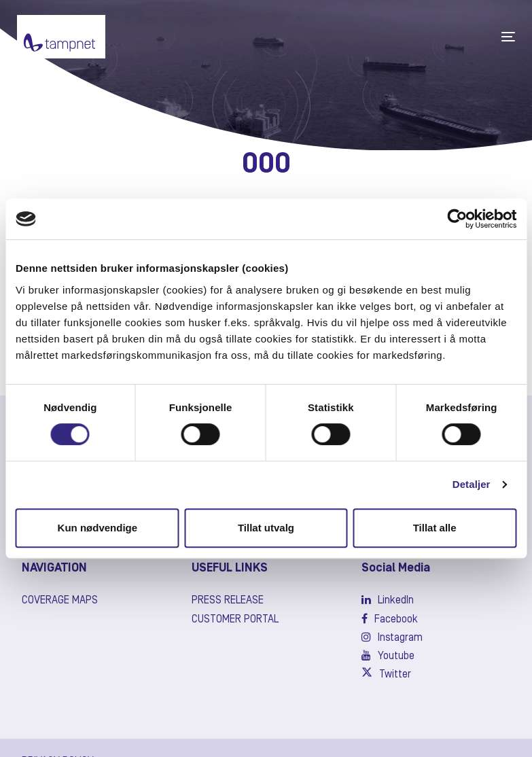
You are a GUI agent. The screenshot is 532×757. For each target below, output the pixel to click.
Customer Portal (235, 620)
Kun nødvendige (98, 528)
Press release (228, 601)
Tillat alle (435, 528)
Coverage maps (60, 601)
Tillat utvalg (266, 528)
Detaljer (472, 484)
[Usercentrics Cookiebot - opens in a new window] (457, 219)
